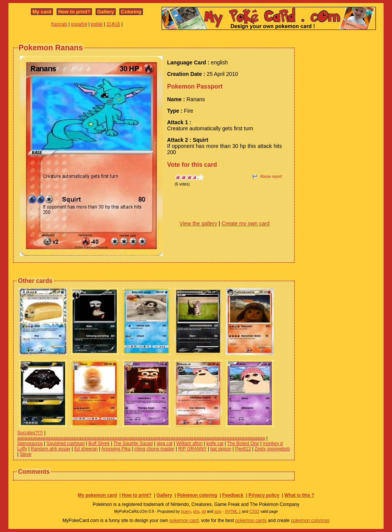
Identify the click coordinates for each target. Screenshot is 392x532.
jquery (186, 511)
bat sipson (221, 449)
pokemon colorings (310, 521)
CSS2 (254, 511)
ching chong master (154, 449)
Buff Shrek (99, 443)
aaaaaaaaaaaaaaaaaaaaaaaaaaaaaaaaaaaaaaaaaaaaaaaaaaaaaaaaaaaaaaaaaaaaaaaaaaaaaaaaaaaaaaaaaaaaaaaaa (141, 438)
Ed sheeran (86, 449)
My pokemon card (97, 495)
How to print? (74, 12)
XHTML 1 (233, 511)
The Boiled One (243, 443)
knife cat (215, 443)
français (59, 24)
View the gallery (198, 223)
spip (218, 511)
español (79, 24)
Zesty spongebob (272, 449)
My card (42, 12)
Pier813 (243, 449)
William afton (189, 443)
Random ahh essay (51, 449)
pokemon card (184, 521)
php (196, 511)
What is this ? (299, 495)
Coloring (131, 12)
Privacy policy (264, 495)
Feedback (233, 495)
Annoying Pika (116, 449)
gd (204, 511)
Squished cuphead (66, 443)
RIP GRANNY (192, 449)
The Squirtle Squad (133, 443)
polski (97, 24)
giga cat (165, 443)
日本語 (113, 24)
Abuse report (271, 177)
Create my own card (246, 223)
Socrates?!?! (30, 433)
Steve (25, 454)
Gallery (106, 12)
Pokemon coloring (197, 495)
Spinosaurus (30, 443)
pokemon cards (251, 521)
